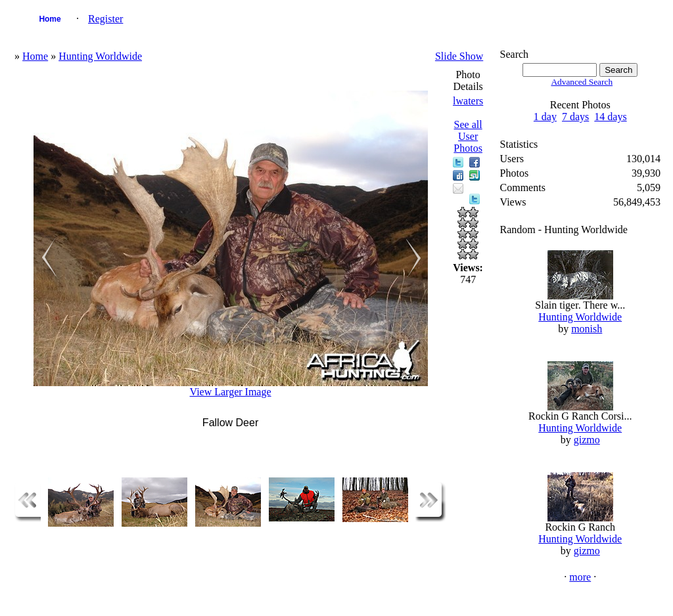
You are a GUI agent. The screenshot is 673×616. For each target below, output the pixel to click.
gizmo (587, 440)
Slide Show (459, 56)
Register (105, 19)
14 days (610, 117)
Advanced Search (582, 82)
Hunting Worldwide (100, 56)
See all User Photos (468, 136)
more (580, 577)
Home (50, 19)
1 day (545, 117)
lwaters (468, 101)
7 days (575, 117)
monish (587, 329)
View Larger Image (231, 392)
